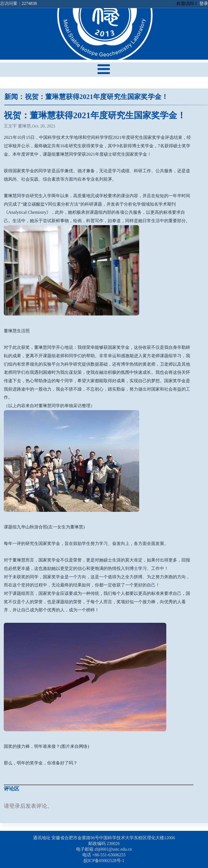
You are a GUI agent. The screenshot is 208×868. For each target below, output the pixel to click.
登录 (204, 3)
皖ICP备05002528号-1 (104, 861)
